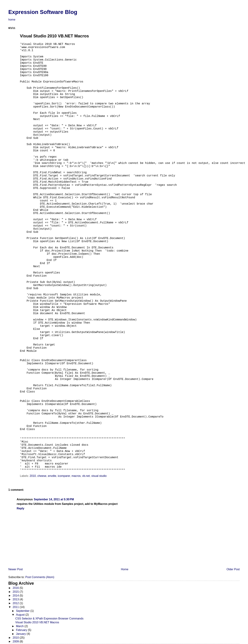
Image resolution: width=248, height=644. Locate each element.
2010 (33, 476)
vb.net (86, 476)
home (12, 20)
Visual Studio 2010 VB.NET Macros (37, 622)
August (21, 615)
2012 (16, 603)
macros (76, 476)
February (22, 630)
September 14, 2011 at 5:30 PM (54, 499)
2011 (16, 607)
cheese (42, 476)
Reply (21, 508)
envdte (52, 476)
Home (125, 569)
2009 (16, 641)
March (20, 626)
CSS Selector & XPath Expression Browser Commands (49, 619)
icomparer (64, 476)
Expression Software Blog (43, 12)
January (21, 634)
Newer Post (16, 569)
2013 (16, 599)
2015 (16, 592)
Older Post (233, 569)
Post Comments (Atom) (40, 577)
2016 (16, 588)
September (23, 611)
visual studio (99, 476)
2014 (16, 596)
